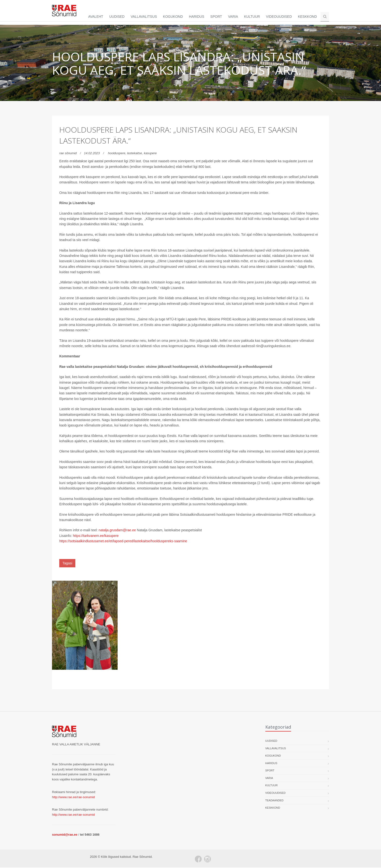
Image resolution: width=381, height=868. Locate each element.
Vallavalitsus (144, 17)
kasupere (150, 154)
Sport (216, 17)
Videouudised (279, 17)
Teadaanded (274, 801)
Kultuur (252, 17)
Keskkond (307, 17)
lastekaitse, (135, 154)
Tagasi (67, 563)
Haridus (197, 17)
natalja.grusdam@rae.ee (117, 531)
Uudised (117, 17)
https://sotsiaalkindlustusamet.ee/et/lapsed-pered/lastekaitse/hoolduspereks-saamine (123, 542)
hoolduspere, (117, 154)
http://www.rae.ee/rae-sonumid (73, 797)
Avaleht (96, 17)
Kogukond (173, 17)
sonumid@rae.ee (65, 835)
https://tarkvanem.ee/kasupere (96, 536)
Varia (233, 17)
